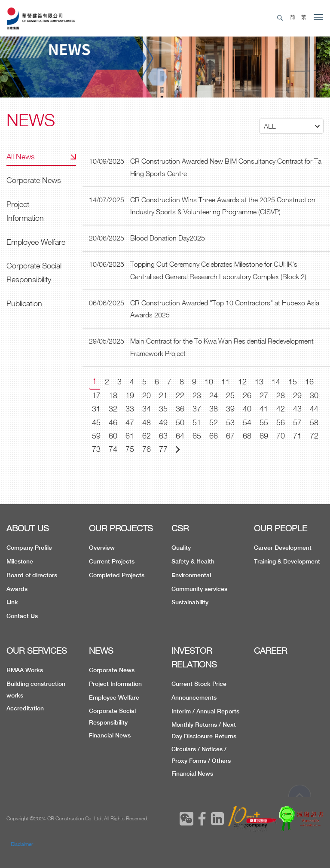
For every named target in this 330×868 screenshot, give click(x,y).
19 (130, 395)
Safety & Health (193, 561)
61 (130, 436)
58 (314, 422)
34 (147, 409)
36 (180, 409)
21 (163, 395)
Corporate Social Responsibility (34, 273)
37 (197, 409)
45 (96, 422)
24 (214, 395)
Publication (24, 303)
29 (297, 395)
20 (147, 395)
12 (242, 382)
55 (264, 422)
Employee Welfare (36, 242)
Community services (199, 589)
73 (96, 449)
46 (113, 422)
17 (96, 395)
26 (247, 395)
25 (230, 395)
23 (197, 395)
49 (163, 422)
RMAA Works (25, 670)
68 (247, 436)
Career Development (283, 548)
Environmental (191, 575)
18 (113, 395)
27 (264, 395)
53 (230, 422)
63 (163, 436)
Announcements (194, 697)
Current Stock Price (199, 684)
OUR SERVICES (37, 650)
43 (297, 409)
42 (281, 409)
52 (214, 422)
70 (281, 436)
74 (113, 449)
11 (226, 382)
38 (214, 409)
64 (180, 436)
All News (21, 157)
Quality (181, 548)
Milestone (20, 561)
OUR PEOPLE (281, 528)
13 (259, 382)
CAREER (270, 650)
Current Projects (112, 561)
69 (264, 436)
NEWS (101, 650)
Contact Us (22, 616)
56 (281, 422)
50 (180, 422)
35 (163, 409)
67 (230, 436)
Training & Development (287, 561)
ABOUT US (28, 528)
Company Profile (29, 548)
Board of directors (32, 575)
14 (276, 382)
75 (130, 449)
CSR (180, 528)
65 (197, 436)
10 (209, 382)
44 (314, 409)
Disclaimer (22, 844)
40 (247, 409)
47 (130, 422)
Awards (17, 589)
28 (281, 395)
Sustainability (190, 602)
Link (12, 602)
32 (113, 409)
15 (293, 382)
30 (314, 395)
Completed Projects (117, 575)
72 (314, 436)
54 (247, 422)
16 (309, 382)
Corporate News (34, 180)
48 (147, 422)
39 (230, 409)
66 (214, 436)
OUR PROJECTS (121, 528)
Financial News (110, 735)
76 (147, 449)
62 (147, 436)
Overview (102, 548)
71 (297, 436)
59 (96, 436)
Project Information (25, 211)
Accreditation (25, 708)
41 (264, 409)
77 (163, 449)
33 (130, 409)
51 (197, 422)
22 (180, 395)
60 (113, 436)
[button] (291, 126)
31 (96, 409)
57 (297, 422)
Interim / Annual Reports (205, 711)
